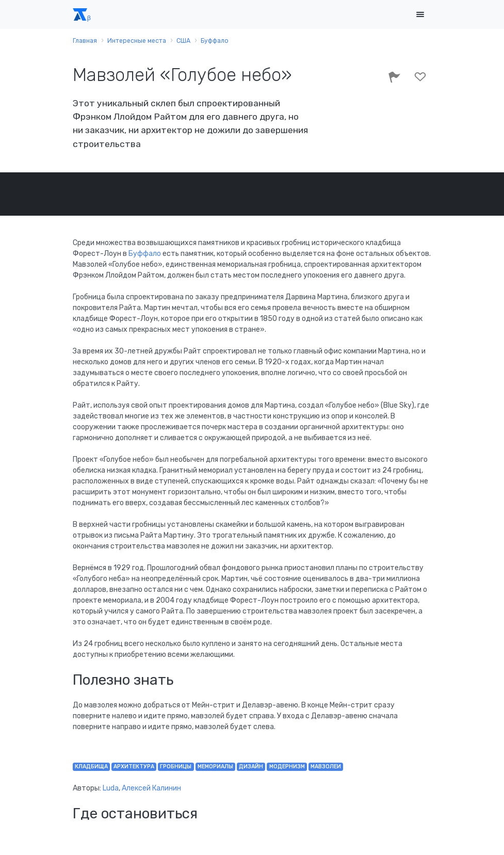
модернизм (287, 767)
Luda (111, 788)
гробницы (176, 767)
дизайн (251, 767)
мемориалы (215, 767)
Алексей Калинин (151, 788)
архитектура (134, 767)
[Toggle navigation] (420, 15)
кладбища (91, 767)
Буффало (145, 254)
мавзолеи (326, 767)
